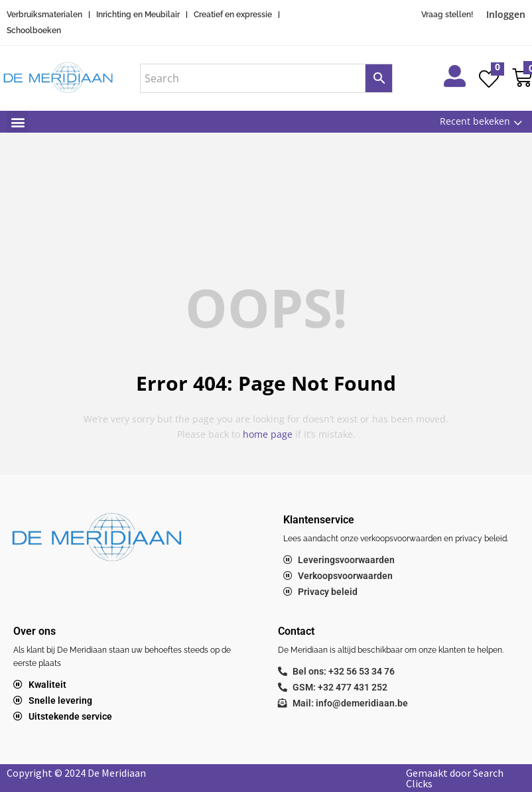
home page (268, 434)
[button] (18, 122)
